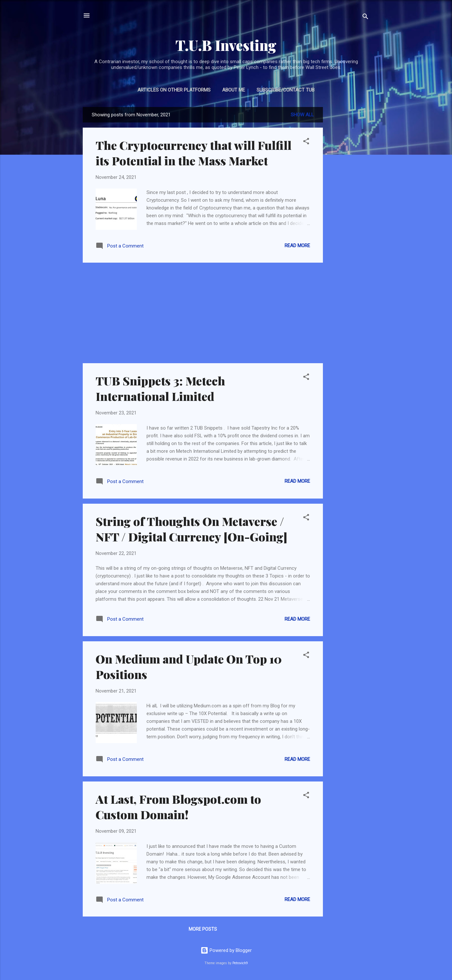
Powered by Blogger (226, 950)
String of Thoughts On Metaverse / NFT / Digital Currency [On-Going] (192, 529)
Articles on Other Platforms (174, 90)
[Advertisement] (349, 204)
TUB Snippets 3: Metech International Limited (160, 388)
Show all (302, 115)
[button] (306, 142)
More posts (203, 929)
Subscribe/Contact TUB (286, 90)
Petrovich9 (240, 963)
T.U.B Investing (226, 45)
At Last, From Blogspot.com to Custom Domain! (178, 807)
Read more (297, 246)
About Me (234, 90)
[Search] (365, 18)
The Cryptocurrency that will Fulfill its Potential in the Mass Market (193, 153)
